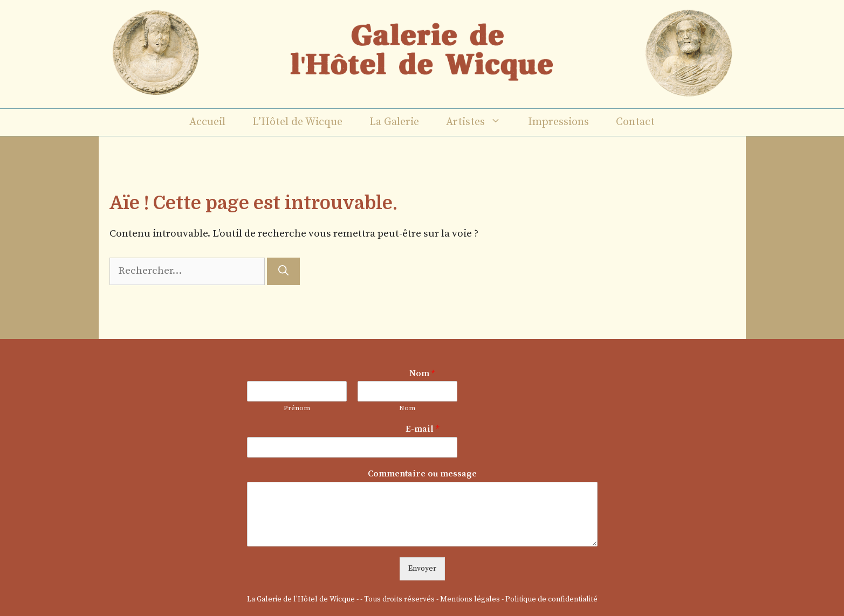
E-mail (422, 429)
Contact (635, 122)
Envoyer (422, 569)
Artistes (480, 122)
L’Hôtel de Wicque (297, 122)
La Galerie (394, 122)
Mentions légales (470, 599)
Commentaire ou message (422, 474)
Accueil (207, 122)
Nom (422, 373)
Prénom (297, 408)
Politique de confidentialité (551, 599)
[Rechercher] (283, 271)
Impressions (558, 122)
